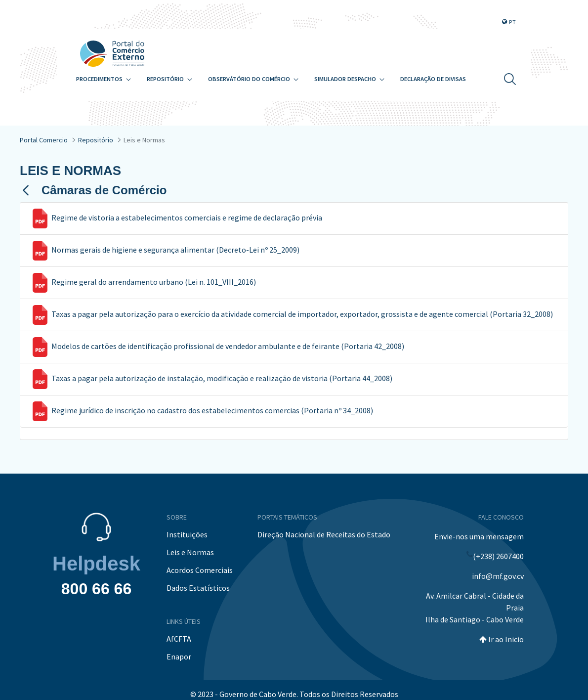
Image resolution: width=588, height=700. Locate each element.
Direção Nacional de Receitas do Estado (324, 534)
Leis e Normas (190, 552)
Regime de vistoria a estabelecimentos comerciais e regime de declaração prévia (187, 218)
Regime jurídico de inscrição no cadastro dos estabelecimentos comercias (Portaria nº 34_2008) (212, 410)
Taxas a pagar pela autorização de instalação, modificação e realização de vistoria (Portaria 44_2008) (222, 378)
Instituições (187, 534)
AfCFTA (179, 639)
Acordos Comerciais (200, 570)
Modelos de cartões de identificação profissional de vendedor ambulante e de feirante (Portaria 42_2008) (228, 346)
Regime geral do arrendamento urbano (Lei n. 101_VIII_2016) (154, 282)
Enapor (179, 656)
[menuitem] (104, 79)
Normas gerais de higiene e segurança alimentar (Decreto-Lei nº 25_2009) (175, 250)
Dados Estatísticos (198, 588)
